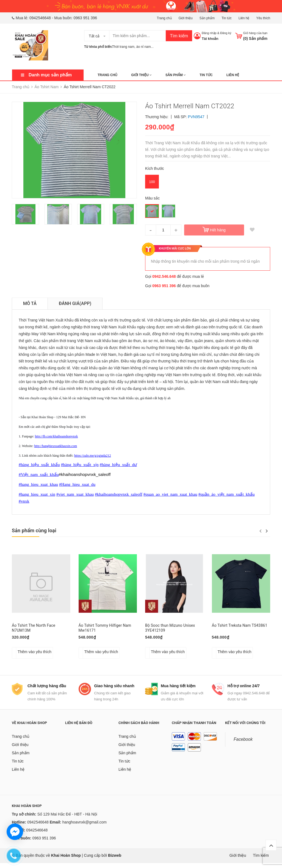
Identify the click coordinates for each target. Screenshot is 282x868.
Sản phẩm (207, 18)
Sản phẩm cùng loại (34, 530)
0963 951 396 (85, 18)
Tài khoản (210, 39)
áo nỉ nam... (145, 47)
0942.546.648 (164, 276)
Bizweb (115, 860)
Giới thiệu (185, 18)
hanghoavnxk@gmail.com (85, 827)
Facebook (243, 744)
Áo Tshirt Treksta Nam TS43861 (240, 625)
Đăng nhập (209, 33)
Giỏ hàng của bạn (255, 33)
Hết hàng (218, 230)
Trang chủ (164, 18)
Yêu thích (263, 18)
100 (152, 182)
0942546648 (40, 18)
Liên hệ (244, 18)
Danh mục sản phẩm (50, 75)
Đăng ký (226, 33)
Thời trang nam (123, 47)
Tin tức (227, 18)
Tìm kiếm (179, 36)
